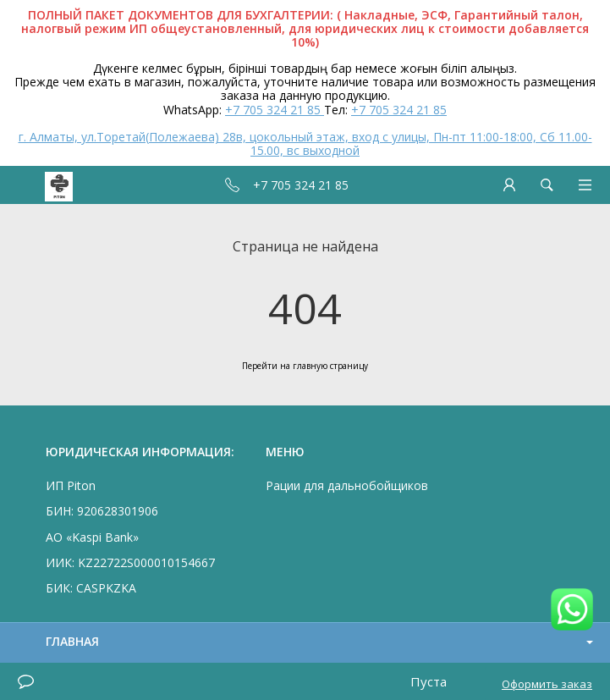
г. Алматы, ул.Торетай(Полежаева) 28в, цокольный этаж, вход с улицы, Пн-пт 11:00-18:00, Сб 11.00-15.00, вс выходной (305, 143)
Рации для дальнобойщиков (347, 485)
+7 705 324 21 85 (275, 110)
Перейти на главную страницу (305, 366)
